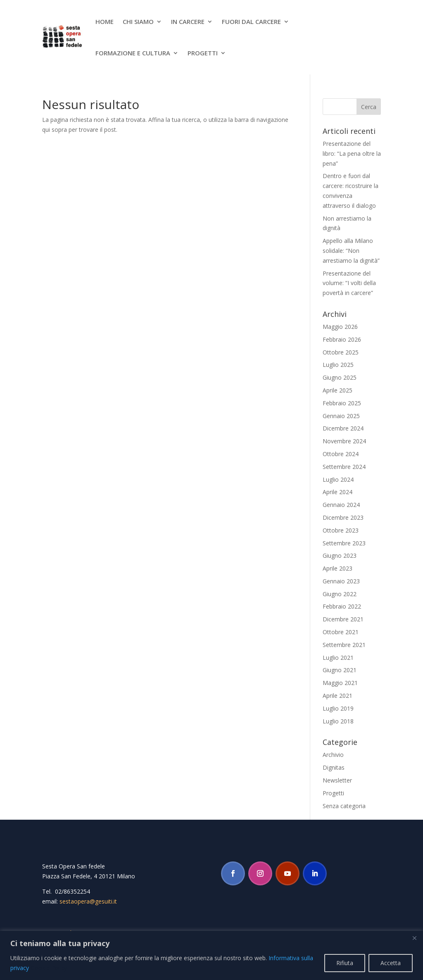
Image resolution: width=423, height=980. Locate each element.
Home (105, 21)
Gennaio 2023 (341, 581)
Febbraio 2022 (342, 606)
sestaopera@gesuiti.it (88, 901)
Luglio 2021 (338, 658)
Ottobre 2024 (341, 454)
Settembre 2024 (344, 467)
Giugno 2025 (340, 377)
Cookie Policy (49, 968)
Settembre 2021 (344, 645)
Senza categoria (344, 806)
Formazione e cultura (133, 53)
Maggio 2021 (340, 683)
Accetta (391, 963)
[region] (211, 955)
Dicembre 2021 (343, 619)
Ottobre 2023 (341, 530)
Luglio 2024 (338, 479)
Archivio (333, 755)
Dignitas (334, 767)
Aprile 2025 (337, 390)
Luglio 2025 (338, 365)
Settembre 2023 (344, 543)
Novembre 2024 (344, 441)
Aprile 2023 (337, 568)
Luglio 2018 (338, 721)
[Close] (414, 938)
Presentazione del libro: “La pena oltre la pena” (352, 153)
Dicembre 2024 (343, 428)
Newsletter (337, 780)
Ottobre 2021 (341, 632)
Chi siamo (138, 21)
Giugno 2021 (340, 670)
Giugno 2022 (340, 594)
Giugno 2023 (340, 555)
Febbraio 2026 (342, 339)
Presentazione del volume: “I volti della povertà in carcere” (349, 283)
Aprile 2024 (337, 492)
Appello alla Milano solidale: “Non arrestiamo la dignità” (351, 251)
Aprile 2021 (337, 696)
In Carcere (188, 21)
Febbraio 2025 (342, 403)
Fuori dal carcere (251, 21)
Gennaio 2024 (341, 505)
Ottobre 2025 (341, 352)
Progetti (203, 53)
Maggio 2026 (340, 327)
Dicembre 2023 (343, 517)
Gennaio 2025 (341, 416)
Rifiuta (345, 963)
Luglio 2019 (338, 708)
